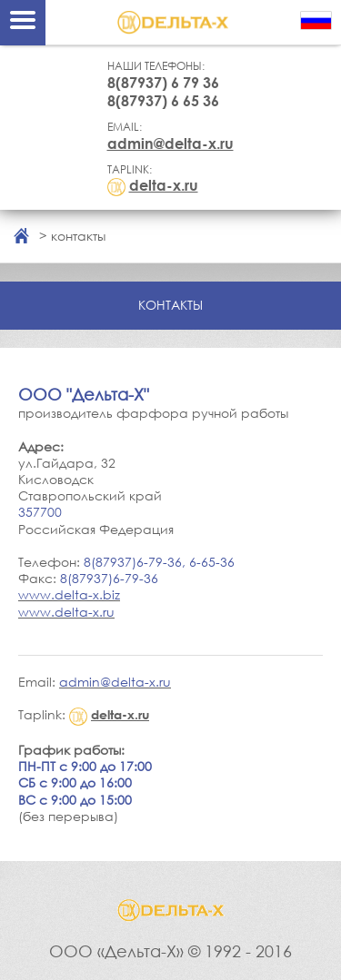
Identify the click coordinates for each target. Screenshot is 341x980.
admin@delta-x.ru (170, 144)
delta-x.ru (164, 185)
